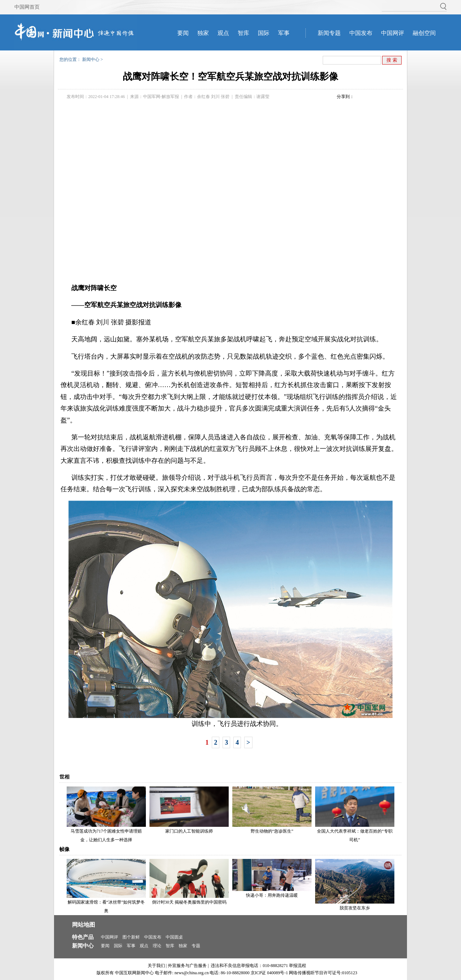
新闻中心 (91, 59)
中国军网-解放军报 (161, 97)
